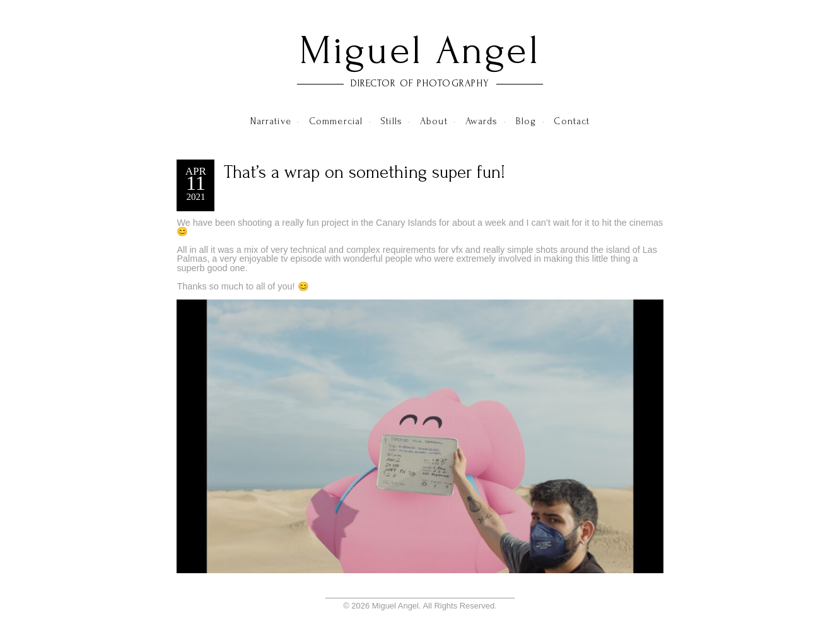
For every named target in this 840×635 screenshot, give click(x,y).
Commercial (336, 121)
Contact (572, 121)
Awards (482, 121)
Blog (526, 121)
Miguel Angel (420, 50)
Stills (391, 121)
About (434, 121)
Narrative (271, 121)
